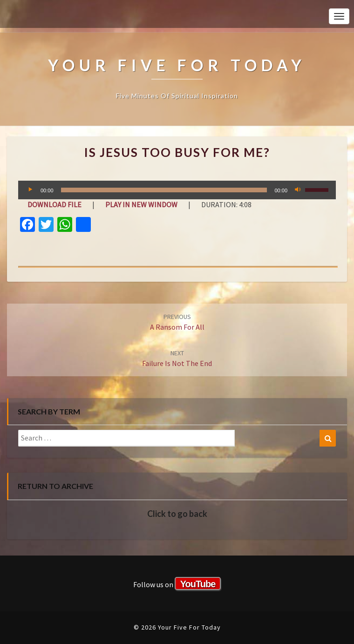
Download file (54, 204)
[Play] (30, 190)
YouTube (198, 584)
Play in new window (141, 204)
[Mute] (298, 190)
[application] (177, 190)
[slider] (164, 190)
